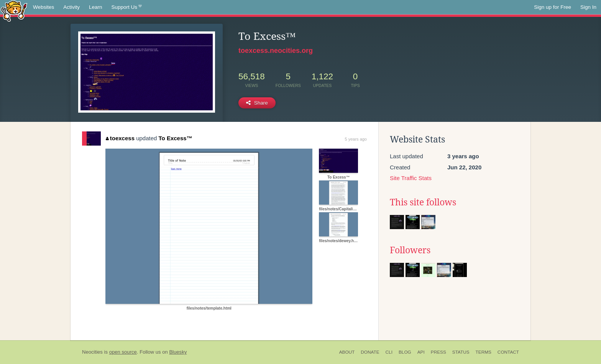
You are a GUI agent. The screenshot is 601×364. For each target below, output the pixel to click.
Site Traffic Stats (411, 178)
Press (438, 352)
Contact (508, 352)
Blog (405, 352)
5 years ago (356, 139)
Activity (71, 7)
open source (123, 352)
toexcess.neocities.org (276, 51)
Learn (96, 7)
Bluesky (178, 352)
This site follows (423, 202)
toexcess (120, 138)
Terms (484, 352)
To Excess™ (176, 138)
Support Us (127, 7)
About (347, 352)
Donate (370, 352)
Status (461, 352)
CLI (389, 352)
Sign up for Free (553, 7)
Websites (44, 7)
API (421, 352)
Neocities (92, 352)
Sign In (588, 7)
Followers (410, 250)
